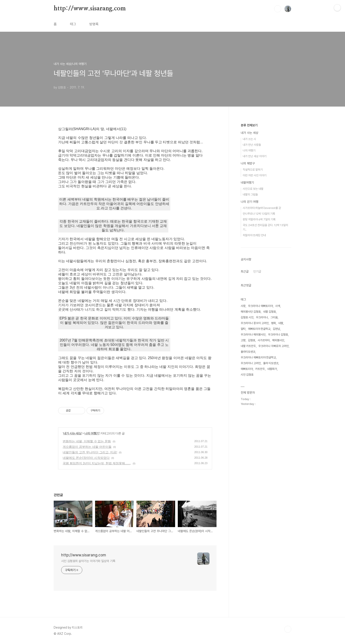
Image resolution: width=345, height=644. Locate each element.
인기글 (257, 271)
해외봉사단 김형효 (251, 312)
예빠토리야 (247, 369)
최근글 (245, 271)
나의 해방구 (248, 163)
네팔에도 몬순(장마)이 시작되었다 (86, 458)
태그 (73, 24)
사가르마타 (264, 340)
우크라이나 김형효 (278, 335)
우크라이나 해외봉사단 (253, 335)
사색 (278, 306)
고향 (243, 340)
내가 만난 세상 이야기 (255, 156)
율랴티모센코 (248, 352)
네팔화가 (272, 369)
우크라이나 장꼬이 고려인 (255, 323)
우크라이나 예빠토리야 (260, 306)
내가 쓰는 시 (249, 139)
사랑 (243, 306)
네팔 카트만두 (248, 346)
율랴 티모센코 (271, 363)
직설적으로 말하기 (253, 170)
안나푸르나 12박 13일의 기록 (259, 214)
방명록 (94, 24)
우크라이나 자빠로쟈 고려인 (273, 346)
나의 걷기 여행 (250, 202)
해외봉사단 (278, 340)
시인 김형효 (247, 375)
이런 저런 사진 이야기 (255, 175)
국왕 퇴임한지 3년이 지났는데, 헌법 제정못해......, (97, 463)
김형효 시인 (247, 317)
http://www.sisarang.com (90, 9)
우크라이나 (262, 317)
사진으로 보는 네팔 (253, 189)
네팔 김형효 (270, 312)
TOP (288, 629)
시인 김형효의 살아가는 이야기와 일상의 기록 (88, 561)
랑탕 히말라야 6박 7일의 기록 (259, 219)
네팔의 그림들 (250, 195)
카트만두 (260, 369)
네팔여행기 (247, 183)
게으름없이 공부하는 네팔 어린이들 (87, 447)
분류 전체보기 (249, 125)
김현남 (276, 329)
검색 (278, 9)
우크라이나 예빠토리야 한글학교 (258, 357)
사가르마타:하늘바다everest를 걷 (262, 208)
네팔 (281, 323)
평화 (273, 323)
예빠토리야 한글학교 (259, 329)
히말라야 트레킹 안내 (254, 235)
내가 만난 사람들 (252, 145)
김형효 (252, 340)
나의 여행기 (92, 433)
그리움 (274, 317)
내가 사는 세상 (72, 433)
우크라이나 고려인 (251, 363)
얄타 (243, 329)
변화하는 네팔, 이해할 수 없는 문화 (87, 441)
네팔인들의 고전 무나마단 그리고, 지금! (90, 452)
